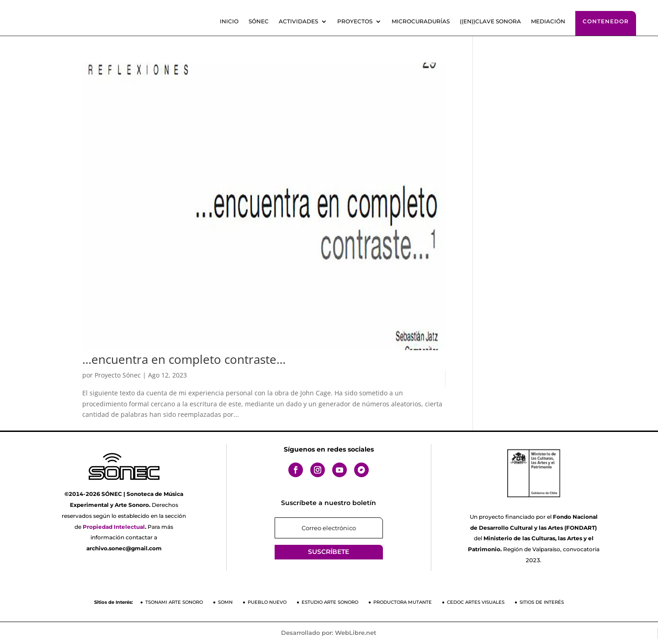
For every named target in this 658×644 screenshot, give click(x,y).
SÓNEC (259, 21)
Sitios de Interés (542, 602)
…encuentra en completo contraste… (184, 359)
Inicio (229, 21)
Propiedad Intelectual (114, 527)
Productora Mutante (403, 602)
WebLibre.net (356, 633)
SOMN (225, 602)
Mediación (548, 21)
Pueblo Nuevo (267, 602)
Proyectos (355, 21)
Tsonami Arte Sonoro (174, 602)
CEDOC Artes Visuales (476, 602)
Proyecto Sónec (118, 375)
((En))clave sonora (490, 21)
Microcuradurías (421, 21)
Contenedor (606, 21)
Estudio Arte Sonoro (330, 602)
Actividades (298, 21)
